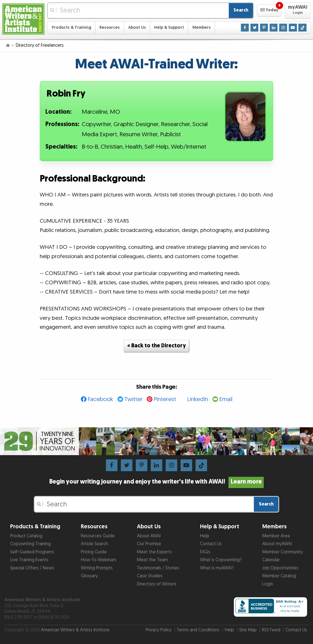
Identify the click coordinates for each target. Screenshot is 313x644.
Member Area (276, 536)
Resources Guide (98, 536)
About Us (137, 27)
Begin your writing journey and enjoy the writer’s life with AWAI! (156, 482)
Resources (110, 27)
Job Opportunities (280, 568)
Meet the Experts (154, 552)
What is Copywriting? (221, 560)
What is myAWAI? (217, 568)
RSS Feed (271, 630)
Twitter (133, 399)
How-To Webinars (99, 560)
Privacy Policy (159, 630)
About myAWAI (277, 544)
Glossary (89, 576)
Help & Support (169, 27)
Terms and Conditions (198, 630)
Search (241, 10)
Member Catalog (279, 576)
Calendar (271, 560)
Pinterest (165, 399)
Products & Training (72, 27)
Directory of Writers (157, 584)
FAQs (205, 552)
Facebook (100, 399)
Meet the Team (152, 560)
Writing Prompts (97, 568)
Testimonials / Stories (158, 568)
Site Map (248, 630)
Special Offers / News (32, 568)
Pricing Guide (94, 552)
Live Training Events (29, 560)
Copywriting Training (30, 544)
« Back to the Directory (157, 346)
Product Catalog (26, 536)
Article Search (94, 544)
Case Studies (150, 576)
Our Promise (149, 544)
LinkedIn (198, 399)
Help (205, 536)
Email (226, 399)
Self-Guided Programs (32, 552)
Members (202, 27)
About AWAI (149, 536)
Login (268, 584)
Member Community (283, 552)
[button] (269, 10)
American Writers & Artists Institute (75, 630)
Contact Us (211, 544)
